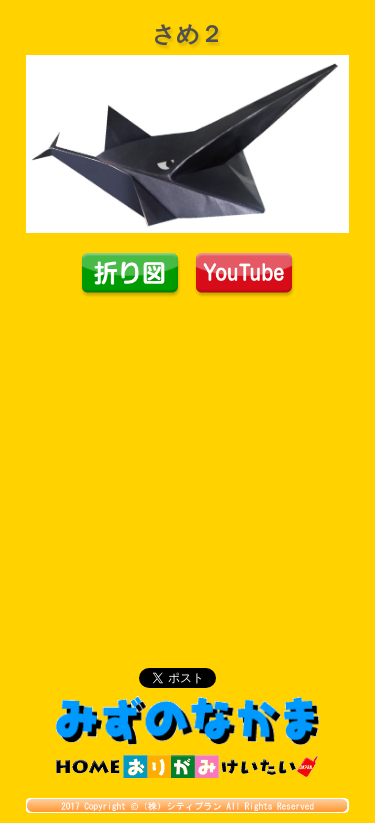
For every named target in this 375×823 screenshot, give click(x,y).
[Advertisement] (188, 448)
